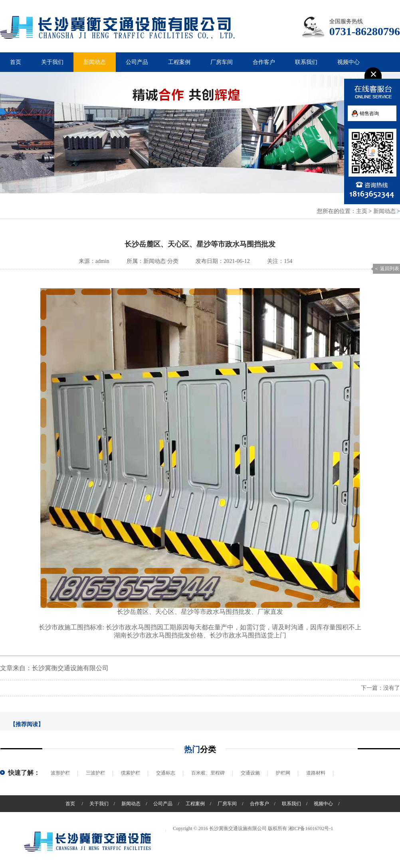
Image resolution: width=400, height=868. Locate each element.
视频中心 (349, 62)
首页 (16, 62)
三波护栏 (95, 773)
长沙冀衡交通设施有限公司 (70, 668)
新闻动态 (95, 62)
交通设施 (250, 773)
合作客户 (264, 62)
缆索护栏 (131, 773)
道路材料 (316, 773)
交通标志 (166, 773)
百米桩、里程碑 (208, 773)
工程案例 (179, 62)
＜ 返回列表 (387, 269)
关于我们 (52, 62)
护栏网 (283, 773)
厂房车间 (222, 62)
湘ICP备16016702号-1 (311, 828)
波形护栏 (60, 773)
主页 (362, 211)
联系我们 (306, 62)
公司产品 (137, 62)
